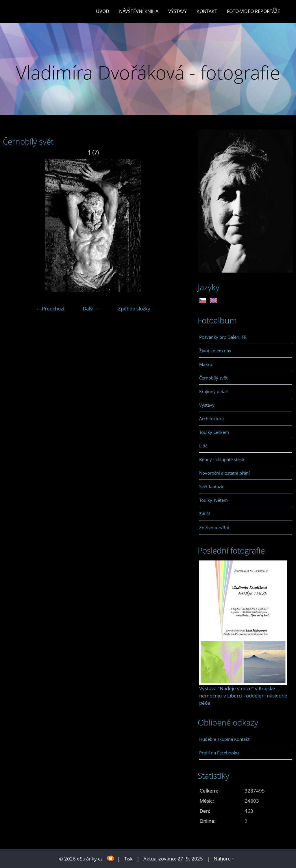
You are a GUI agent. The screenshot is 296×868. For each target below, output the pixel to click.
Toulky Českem (214, 432)
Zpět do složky (134, 309)
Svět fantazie (212, 486)
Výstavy (177, 11)
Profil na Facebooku (219, 753)
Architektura (211, 419)
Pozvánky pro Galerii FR (223, 337)
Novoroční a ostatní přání (224, 473)
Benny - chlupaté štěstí (222, 459)
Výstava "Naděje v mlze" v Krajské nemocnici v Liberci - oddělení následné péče (243, 696)
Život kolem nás (215, 351)
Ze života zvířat (214, 528)
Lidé (203, 446)
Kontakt (207, 11)
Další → (91, 309)
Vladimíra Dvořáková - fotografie (148, 72)
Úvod (103, 11)
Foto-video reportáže (254, 11)
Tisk (128, 859)
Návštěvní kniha (139, 11)
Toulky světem (213, 500)
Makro (206, 364)
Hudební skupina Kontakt (224, 739)
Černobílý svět (213, 378)
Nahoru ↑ (224, 859)
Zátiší (205, 514)
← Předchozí (50, 309)
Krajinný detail (213, 391)
